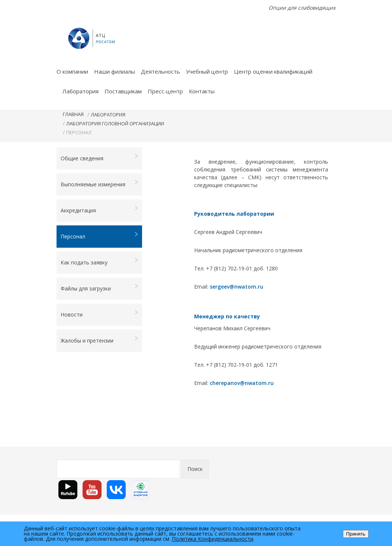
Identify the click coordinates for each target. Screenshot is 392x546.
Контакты (202, 91)
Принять (356, 534)
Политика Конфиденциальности (213, 539)
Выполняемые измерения (99, 184)
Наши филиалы (115, 71)
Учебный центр (207, 71)
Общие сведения (99, 158)
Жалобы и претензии (99, 340)
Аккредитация (99, 210)
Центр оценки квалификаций (273, 71)
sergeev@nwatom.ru (237, 287)
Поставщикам (123, 91)
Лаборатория (81, 91)
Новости (99, 314)
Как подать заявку (99, 262)
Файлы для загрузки (99, 288)
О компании (72, 71)
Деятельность (160, 71)
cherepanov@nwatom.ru (242, 383)
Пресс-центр (165, 91)
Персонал (99, 236)
